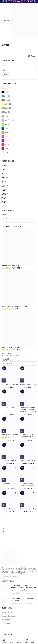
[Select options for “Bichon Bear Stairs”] (22, 457)
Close (33, 56)
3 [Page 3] (4, 518)
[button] (4, 457)
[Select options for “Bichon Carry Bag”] (4, 505)
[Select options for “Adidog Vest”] (4, 404)
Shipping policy (7, 612)
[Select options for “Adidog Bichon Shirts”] (22, 380)
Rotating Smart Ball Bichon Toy (14, 306)
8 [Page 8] (4, 529)
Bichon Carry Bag (10, 509)
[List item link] (19, 576)
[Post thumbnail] (5, 589)
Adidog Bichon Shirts (28, 384)
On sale (4, 214)
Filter (6, 74)
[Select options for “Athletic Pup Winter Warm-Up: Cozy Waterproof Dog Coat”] (22, 404)
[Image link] (9, 557)
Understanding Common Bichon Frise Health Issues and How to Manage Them (23, 588)
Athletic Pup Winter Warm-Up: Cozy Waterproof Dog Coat (28, 409)
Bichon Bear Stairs (28, 461)
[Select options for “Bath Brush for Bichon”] (4, 431)
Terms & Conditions (9, 616)
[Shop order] (19, 364)
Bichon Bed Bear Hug (10, 266)
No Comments (25, 593)
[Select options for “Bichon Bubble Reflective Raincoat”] (22, 480)
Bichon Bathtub (10, 461)
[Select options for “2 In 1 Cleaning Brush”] (4, 380)
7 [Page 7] (4, 526)
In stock (4, 218)
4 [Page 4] (4, 521)
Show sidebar (7, 359)
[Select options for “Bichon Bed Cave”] (4, 480)
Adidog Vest (10, 407)
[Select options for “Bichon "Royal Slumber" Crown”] (22, 431)
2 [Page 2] (4, 516)
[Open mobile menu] (5, 21)
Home (4, 354)
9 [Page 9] (4, 531)
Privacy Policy (7, 623)
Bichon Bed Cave (10, 484)
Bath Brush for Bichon (11, 347)
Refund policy (6, 620)
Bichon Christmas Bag (28, 509)
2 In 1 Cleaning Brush (10, 384)
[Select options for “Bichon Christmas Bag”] (22, 505)
